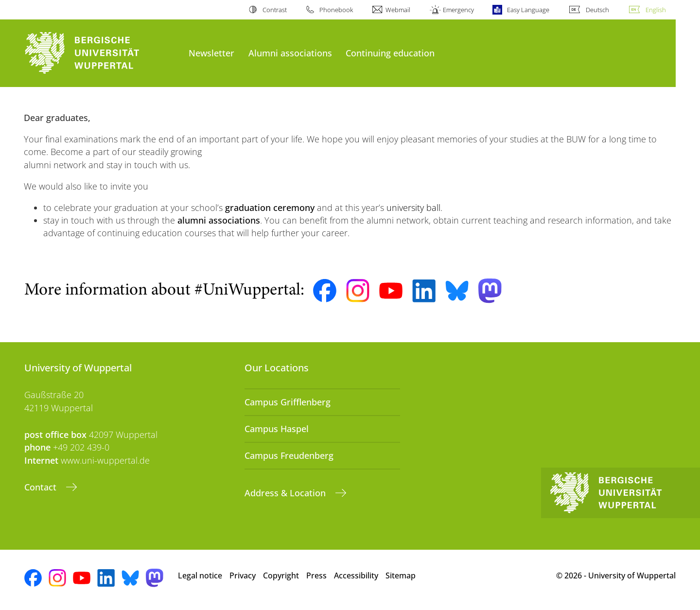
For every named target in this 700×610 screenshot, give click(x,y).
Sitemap (401, 575)
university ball (413, 208)
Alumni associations (290, 53)
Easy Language (528, 10)
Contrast (275, 10)
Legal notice (200, 575)
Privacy (243, 575)
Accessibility (356, 575)
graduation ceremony (270, 208)
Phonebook (336, 10)
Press (316, 575)
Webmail (398, 10)
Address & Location (286, 493)
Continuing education (390, 53)
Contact (42, 487)
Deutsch (597, 10)
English (656, 10)
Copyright (281, 575)
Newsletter (211, 53)
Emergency (458, 10)
